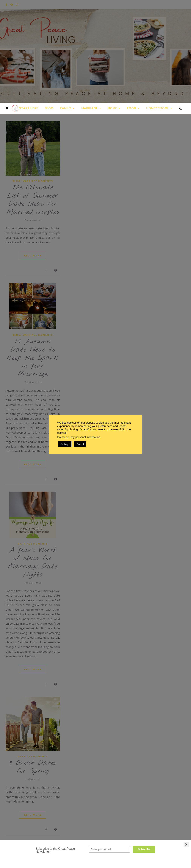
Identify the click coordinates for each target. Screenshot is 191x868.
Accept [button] (80, 444)
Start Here (29, 108)
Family (66, 108)
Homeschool (158, 108)
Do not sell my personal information (79, 437)
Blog (49, 108)
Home (112, 108)
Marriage (90, 108)
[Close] (186, 844)
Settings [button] (65, 444)
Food (132, 108)
